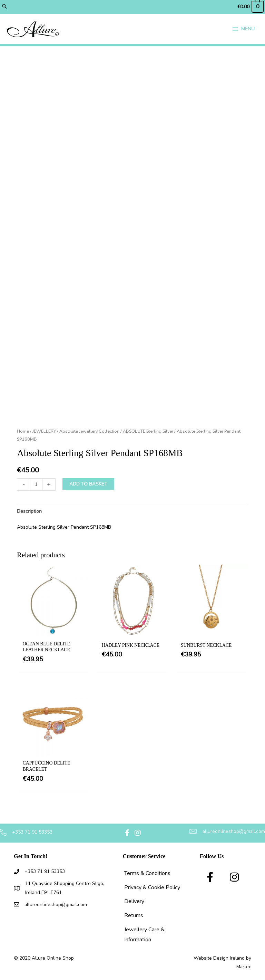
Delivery (134, 902)
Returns (134, 916)
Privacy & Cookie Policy (152, 888)
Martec (244, 967)
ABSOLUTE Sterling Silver (148, 431)
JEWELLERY (44, 431)
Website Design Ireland (219, 958)
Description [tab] (29, 512)
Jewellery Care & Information (144, 935)
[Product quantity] (36, 485)
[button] (4, 7)
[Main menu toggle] (243, 29)
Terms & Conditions (147, 874)
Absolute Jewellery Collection (89, 431)
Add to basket (88, 484)
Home (23, 431)
